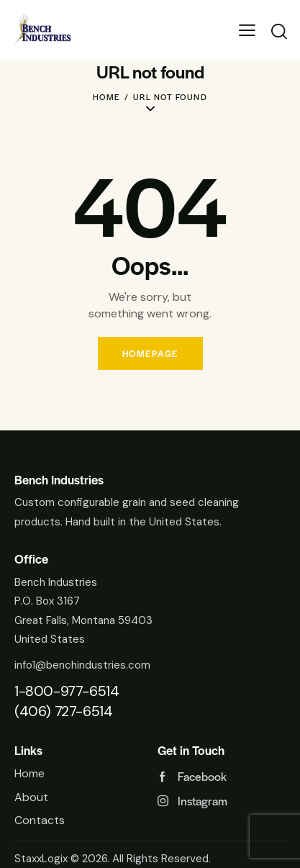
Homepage (150, 353)
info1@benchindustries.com (82, 665)
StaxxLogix (41, 859)
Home (107, 96)
